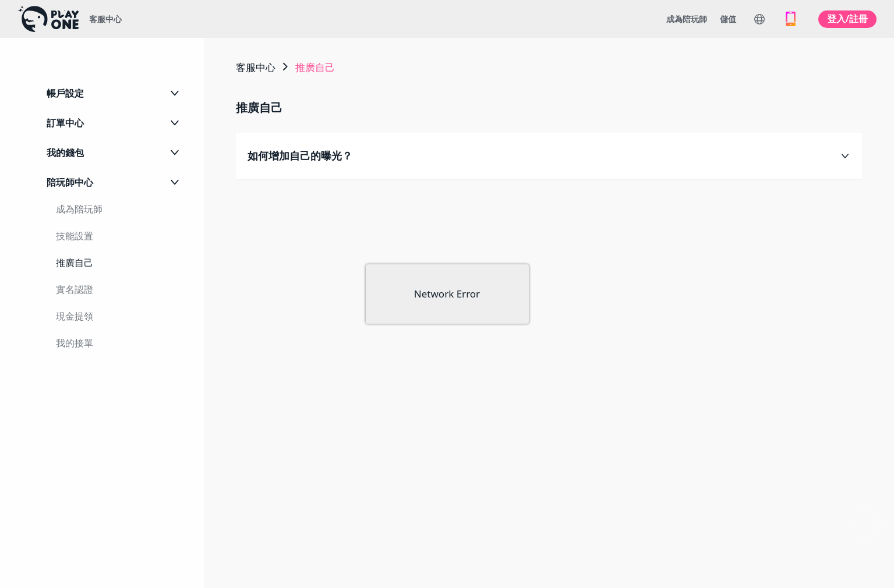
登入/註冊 (847, 19)
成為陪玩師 (687, 19)
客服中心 (105, 19)
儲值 (728, 19)
